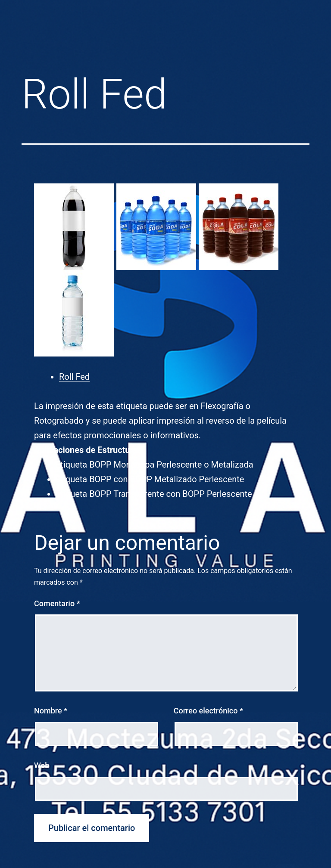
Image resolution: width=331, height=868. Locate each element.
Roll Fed (74, 377)
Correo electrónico (208, 711)
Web (42, 765)
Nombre (51, 711)
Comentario (57, 603)
